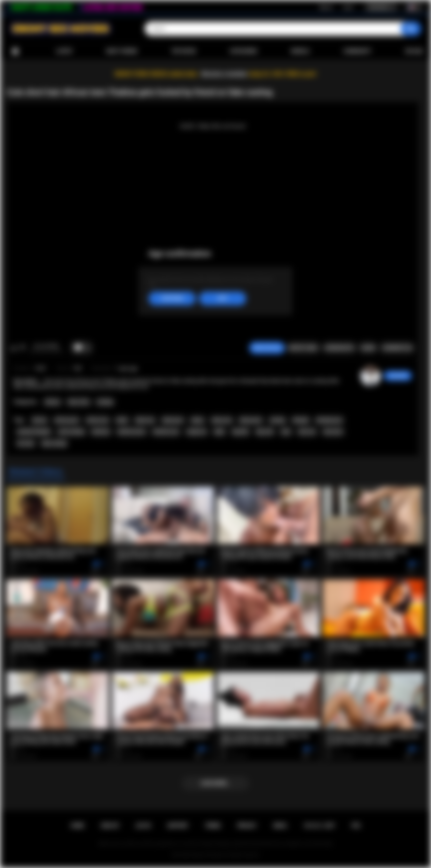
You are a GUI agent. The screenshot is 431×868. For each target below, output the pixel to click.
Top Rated (183, 51)
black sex (145, 420)
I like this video (14, 348)
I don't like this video (22, 348)
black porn (173, 420)
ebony (197, 420)
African (52, 402)
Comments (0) (397, 348)
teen (286, 432)
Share (368, 348)
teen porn (333, 432)
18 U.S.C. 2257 (319, 826)
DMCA (280, 826)
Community (357, 51)
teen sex (307, 432)
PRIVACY (247, 826)
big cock (265, 432)
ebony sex (222, 420)
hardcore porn (131, 432)
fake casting (54, 443)
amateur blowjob (34, 432)
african (39, 420)
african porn (67, 420)
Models (300, 51)
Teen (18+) (79, 402)
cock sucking (71, 432)
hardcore (101, 432)
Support (178, 826)
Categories (243, 51)
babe (220, 432)
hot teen (26, 443)
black (122, 420)
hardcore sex (166, 432)
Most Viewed (122, 51)
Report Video (303, 348)
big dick (240, 432)
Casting (105, 402)
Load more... (216, 783)
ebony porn (251, 420)
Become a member (224, 74)
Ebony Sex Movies (209, 855)
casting (277, 420)
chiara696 (398, 376)
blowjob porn (329, 420)
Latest (64, 51)
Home (15, 51)
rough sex (196, 432)
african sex (97, 420)
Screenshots (339, 348)
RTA (356, 826)
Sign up (326, 7)
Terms (213, 826)
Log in (348, 7)
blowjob (301, 420)
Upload (414, 51)
